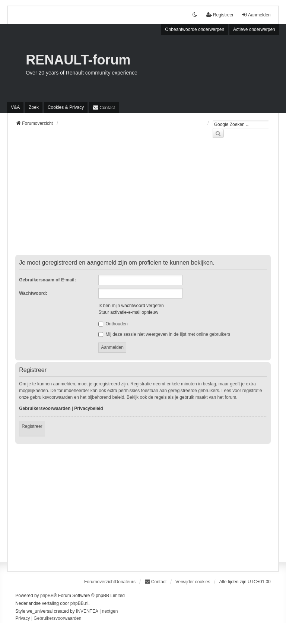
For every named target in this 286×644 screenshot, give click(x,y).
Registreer (32, 426)
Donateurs (125, 582)
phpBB (47, 596)
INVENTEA (87, 611)
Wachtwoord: (33, 293)
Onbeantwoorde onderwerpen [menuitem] (195, 29)
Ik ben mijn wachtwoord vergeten (131, 306)
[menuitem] (66, 107)
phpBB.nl (80, 603)
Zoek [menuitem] (34, 107)
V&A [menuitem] (15, 107)
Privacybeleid (88, 408)
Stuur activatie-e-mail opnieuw (128, 312)
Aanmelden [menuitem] (256, 15)
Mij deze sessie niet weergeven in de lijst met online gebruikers (164, 334)
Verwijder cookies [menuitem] (193, 582)
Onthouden (113, 324)
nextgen (110, 611)
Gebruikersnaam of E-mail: (47, 280)
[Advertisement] (143, 201)
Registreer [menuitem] (220, 15)
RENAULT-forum (78, 60)
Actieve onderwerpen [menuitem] (254, 29)
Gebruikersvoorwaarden (45, 408)
